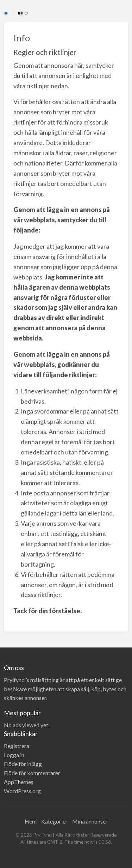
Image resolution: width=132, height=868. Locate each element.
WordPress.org (22, 791)
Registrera (17, 746)
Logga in (14, 755)
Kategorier (54, 821)
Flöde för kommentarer (32, 773)
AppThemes (19, 782)
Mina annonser (90, 821)
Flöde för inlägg (23, 764)
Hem (31, 821)
